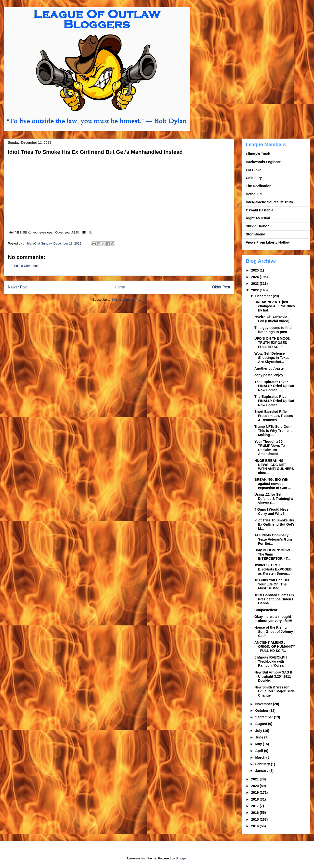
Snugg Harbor (257, 226)
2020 (255, 786)
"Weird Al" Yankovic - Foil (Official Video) (272, 319)
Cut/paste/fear (266, 610)
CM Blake (254, 170)
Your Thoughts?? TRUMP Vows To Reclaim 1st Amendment (270, 448)
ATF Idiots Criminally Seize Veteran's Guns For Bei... (274, 539)
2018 (255, 799)
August (262, 724)
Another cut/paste (269, 368)
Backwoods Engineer (263, 162)
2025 (255, 270)
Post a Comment (26, 266)
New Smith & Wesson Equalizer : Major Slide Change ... (275, 691)
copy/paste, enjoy (269, 375)
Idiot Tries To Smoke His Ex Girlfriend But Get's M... (275, 524)
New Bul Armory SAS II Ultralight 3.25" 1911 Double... (273, 676)
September (264, 717)
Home (120, 287)
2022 (255, 290)
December (264, 296)
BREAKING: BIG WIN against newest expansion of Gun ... (273, 484)
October (262, 711)
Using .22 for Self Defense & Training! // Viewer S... (274, 499)
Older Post (221, 287)
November (264, 704)
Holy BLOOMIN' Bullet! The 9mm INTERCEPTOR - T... (273, 554)
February (263, 764)
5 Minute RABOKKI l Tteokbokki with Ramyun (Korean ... (272, 661)
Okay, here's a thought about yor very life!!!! (273, 619)
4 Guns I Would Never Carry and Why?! (272, 512)
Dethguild (254, 194)
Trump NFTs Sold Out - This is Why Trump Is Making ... (273, 431)
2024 (255, 277)
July (259, 731)
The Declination (259, 186)
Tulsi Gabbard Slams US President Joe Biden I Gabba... (274, 599)
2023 (255, 284)
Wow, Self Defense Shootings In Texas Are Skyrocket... (272, 358)
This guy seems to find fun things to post (273, 330)
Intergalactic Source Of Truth (269, 202)
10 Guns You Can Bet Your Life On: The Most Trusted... (272, 584)
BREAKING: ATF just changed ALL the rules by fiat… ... (275, 306)
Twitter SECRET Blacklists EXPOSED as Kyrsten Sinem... (273, 569)
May (259, 744)
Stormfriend (255, 234)
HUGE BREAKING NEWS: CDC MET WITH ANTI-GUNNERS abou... (274, 467)
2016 (255, 813)
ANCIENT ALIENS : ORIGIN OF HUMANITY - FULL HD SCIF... (275, 647)
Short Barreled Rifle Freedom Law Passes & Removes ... (274, 416)
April (260, 751)
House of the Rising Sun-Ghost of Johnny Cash (274, 632)
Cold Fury (254, 178)
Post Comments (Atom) (129, 300)
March (261, 757)
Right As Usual (258, 218)
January (262, 771)
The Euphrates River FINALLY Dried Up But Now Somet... (274, 386)
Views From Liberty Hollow (268, 242)
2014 (255, 826)
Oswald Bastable (260, 210)
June (260, 737)
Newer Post (18, 287)
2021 (255, 779)
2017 (255, 806)
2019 (255, 792)
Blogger (181, 858)
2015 (255, 819)
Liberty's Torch (258, 154)
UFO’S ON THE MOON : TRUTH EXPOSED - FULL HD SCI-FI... (274, 343)
